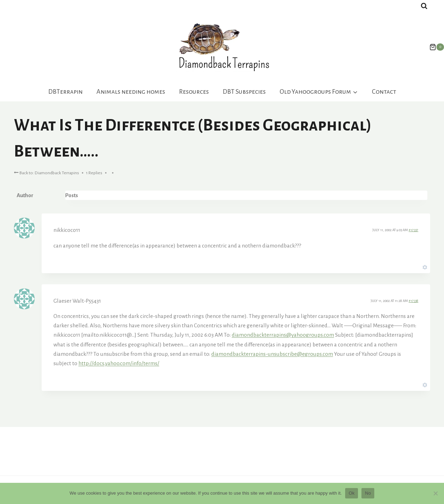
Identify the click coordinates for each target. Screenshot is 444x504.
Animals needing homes (131, 92)
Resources (194, 92)
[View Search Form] (424, 6)
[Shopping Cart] (433, 47)
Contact (384, 92)
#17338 (413, 301)
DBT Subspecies (244, 92)
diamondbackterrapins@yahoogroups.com (283, 335)
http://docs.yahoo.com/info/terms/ (119, 363)
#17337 (413, 230)
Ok (352, 493)
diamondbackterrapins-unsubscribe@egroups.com (272, 354)
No (368, 493)
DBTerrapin (65, 92)
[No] (435, 493)
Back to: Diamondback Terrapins (46, 172)
